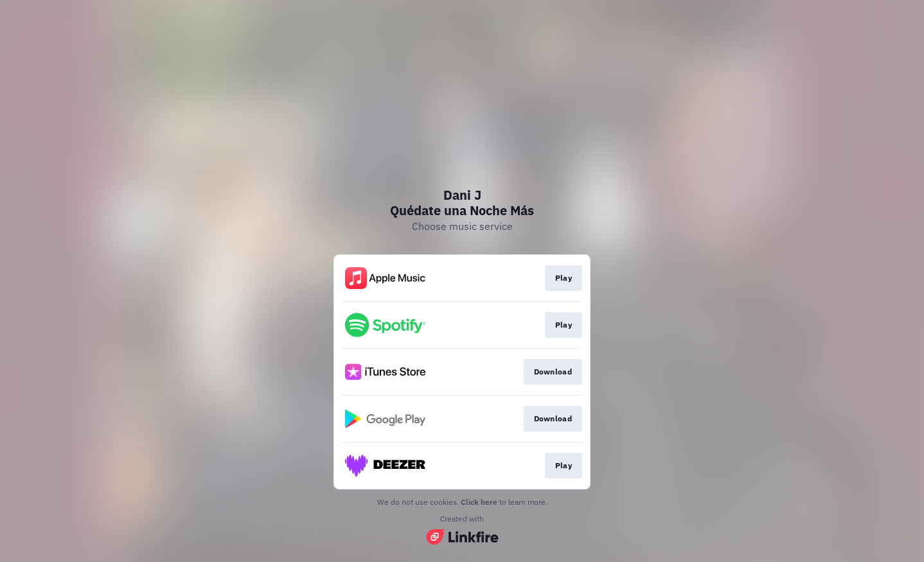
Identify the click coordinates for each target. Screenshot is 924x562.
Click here (479, 502)
